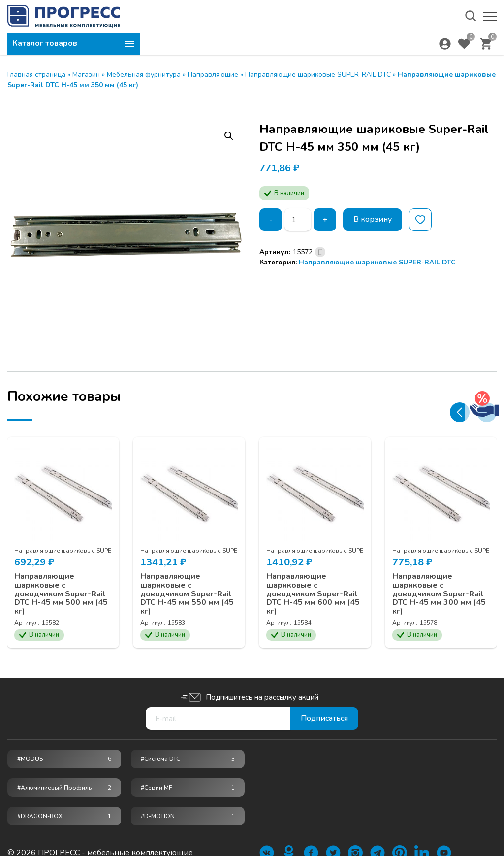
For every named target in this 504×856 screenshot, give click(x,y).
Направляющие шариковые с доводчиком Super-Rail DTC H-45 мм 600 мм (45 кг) (314, 593)
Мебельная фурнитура (144, 75)
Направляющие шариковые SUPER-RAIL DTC (318, 75)
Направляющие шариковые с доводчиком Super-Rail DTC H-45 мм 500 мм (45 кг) (62, 593)
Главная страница (36, 75)
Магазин (86, 75)
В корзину (373, 220)
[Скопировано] (320, 252)
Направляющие (213, 75)
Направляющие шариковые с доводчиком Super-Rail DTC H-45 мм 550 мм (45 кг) (188, 593)
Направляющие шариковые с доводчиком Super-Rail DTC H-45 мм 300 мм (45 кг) (440, 593)
